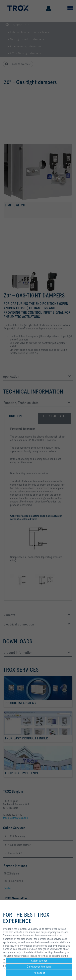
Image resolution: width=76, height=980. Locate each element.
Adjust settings (39, 961)
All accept (39, 973)
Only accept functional (39, 967)
